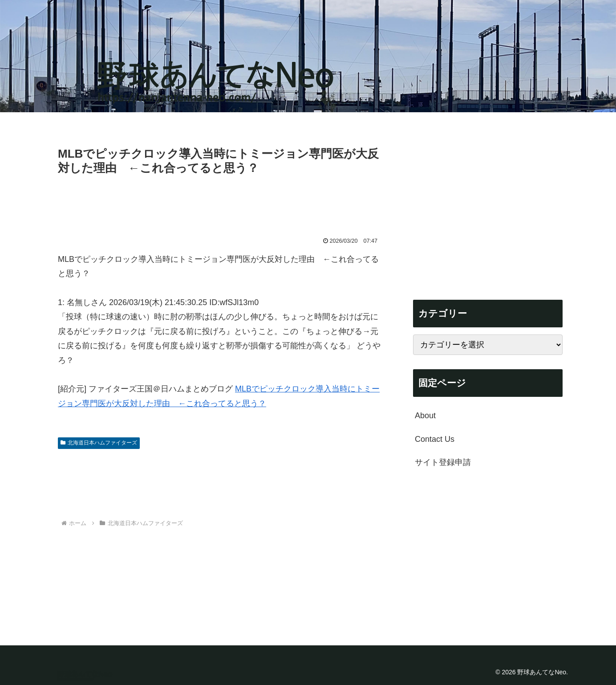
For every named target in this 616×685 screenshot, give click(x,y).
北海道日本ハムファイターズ (99, 443)
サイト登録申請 (443, 462)
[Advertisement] (220, 203)
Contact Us (435, 439)
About (425, 416)
